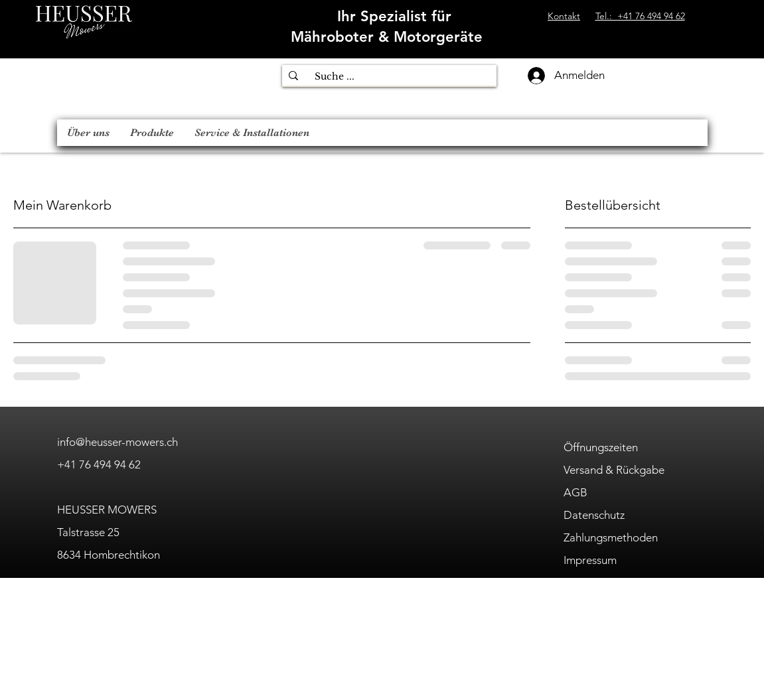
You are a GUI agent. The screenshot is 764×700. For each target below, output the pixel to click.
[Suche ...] (392, 77)
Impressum (590, 560)
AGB (575, 492)
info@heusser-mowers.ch (117, 442)
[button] (152, 133)
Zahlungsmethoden (611, 537)
